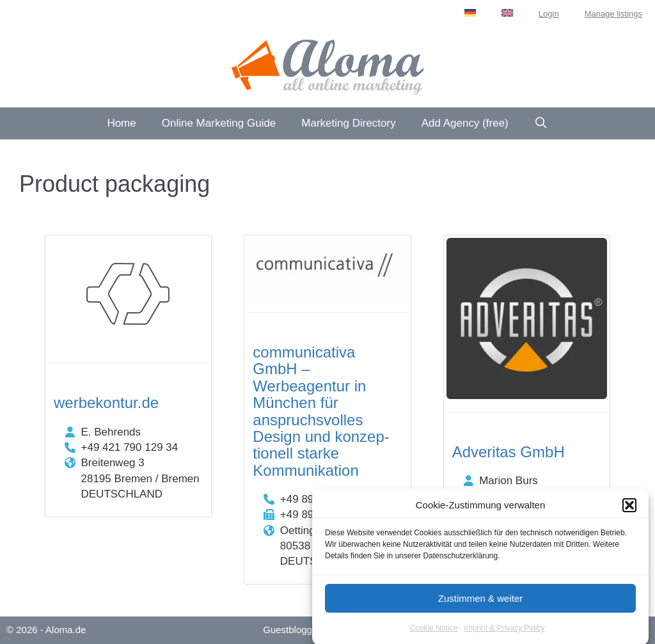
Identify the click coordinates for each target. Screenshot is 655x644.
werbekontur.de (106, 403)
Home (121, 123)
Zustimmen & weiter (481, 602)
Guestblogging (294, 630)
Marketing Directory (348, 123)
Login (549, 14)
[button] (629, 510)
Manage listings (613, 14)
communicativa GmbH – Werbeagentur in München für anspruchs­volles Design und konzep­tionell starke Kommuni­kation (321, 411)
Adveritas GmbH (509, 452)
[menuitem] (470, 13)
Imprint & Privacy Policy (504, 632)
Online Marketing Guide (219, 123)
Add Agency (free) (465, 123)
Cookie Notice (434, 632)
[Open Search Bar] (541, 123)
